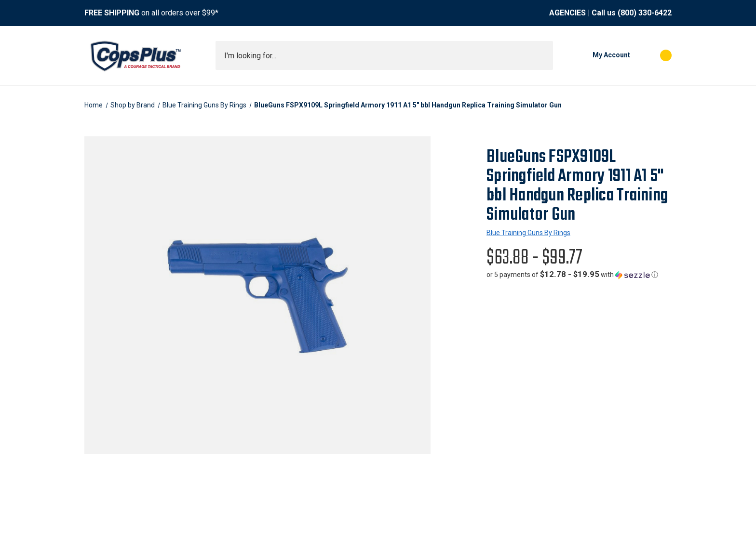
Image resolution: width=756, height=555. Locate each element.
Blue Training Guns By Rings (528, 233)
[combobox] (384, 55)
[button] (572, 275)
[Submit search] (542, 55)
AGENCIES (567, 13)
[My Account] (596, 55)
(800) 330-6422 (645, 13)
